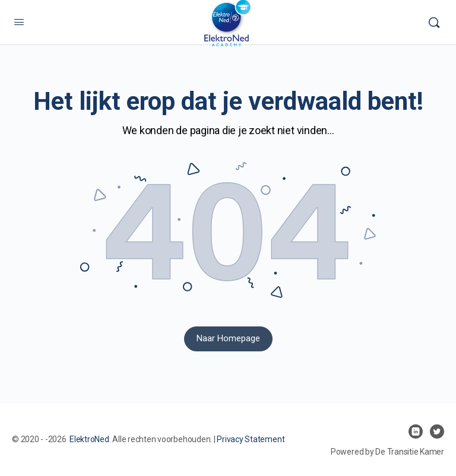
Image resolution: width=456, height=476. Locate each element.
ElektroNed (89, 439)
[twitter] (437, 431)
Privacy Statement (251, 439)
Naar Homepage (228, 338)
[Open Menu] (19, 22)
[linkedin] (416, 431)
